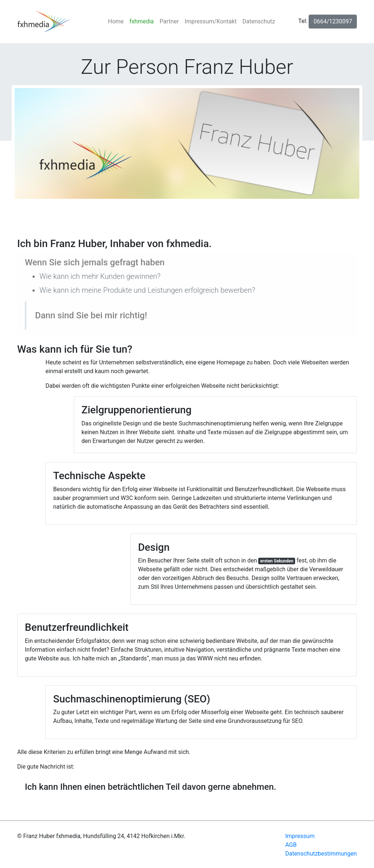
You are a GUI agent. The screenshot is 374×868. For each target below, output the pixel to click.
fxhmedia (142, 21)
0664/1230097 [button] (333, 21)
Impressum (300, 836)
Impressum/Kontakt (211, 21)
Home (117, 21)
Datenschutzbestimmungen (321, 854)
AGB (291, 845)
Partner (169, 21)
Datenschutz (259, 21)
